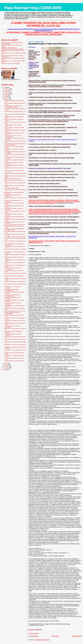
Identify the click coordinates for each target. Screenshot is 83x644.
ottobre (6, 92)
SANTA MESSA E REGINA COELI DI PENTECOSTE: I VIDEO (13, 107)
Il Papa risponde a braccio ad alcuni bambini (15, 225)
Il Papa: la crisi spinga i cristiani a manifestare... (12, 326)
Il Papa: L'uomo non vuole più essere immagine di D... (13, 136)
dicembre (7, 89)
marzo (6, 365)
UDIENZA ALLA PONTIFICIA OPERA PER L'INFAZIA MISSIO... (14, 229)
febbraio (7, 366)
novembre (7, 90)
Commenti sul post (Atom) (42, 640)
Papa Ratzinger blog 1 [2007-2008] (10, 63)
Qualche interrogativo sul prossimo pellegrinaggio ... (12, 313)
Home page (55, 636)
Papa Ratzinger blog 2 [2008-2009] (33, 8)
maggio (6, 99)
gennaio (7, 368)
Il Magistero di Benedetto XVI (9, 48)
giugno (6, 98)
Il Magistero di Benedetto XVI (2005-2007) (12, 49)
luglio (6, 96)
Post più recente (33, 636)
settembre (7, 93)
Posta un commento (34, 633)
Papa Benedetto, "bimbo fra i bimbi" (12, 179)
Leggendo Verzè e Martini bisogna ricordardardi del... (12, 295)
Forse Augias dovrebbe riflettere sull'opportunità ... (12, 290)
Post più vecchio (77, 636)
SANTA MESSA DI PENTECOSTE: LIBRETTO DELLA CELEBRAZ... (15, 144)
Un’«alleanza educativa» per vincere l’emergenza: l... (13, 268)
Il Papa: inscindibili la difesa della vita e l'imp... (15, 311)
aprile (6, 364)
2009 (5, 87)
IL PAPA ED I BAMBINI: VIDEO (11, 188)
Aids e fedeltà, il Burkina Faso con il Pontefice (15, 237)
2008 (5, 370)
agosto (6, 95)
